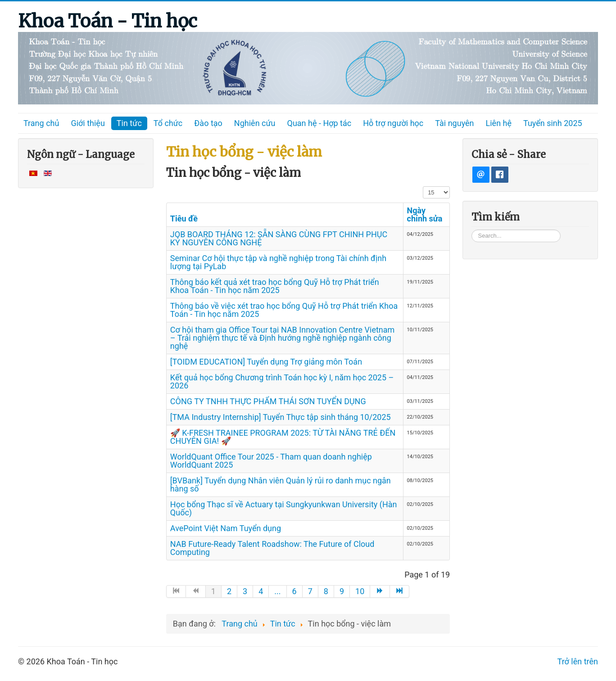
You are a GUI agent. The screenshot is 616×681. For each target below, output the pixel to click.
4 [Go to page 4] (261, 591)
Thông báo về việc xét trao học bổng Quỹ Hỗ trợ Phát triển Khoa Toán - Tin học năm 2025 (284, 310)
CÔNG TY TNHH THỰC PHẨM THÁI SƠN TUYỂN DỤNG (268, 401)
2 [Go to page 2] (229, 591)
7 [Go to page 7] (310, 591)
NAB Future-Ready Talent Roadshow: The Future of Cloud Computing (272, 548)
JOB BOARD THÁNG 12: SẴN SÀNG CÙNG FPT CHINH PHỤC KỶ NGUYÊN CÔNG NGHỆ (279, 238)
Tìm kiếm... (472, 229)
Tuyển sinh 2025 (553, 123)
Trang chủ (41, 123)
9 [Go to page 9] (342, 591)
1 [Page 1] (213, 591)
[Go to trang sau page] (380, 591)
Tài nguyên (454, 123)
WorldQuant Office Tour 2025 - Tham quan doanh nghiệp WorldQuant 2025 (271, 461)
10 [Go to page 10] (360, 591)
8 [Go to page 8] (326, 591)
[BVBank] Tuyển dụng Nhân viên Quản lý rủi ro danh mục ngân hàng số (281, 485)
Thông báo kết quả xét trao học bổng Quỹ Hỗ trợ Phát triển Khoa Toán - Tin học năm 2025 (275, 286)
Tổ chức (168, 123)
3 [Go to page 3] (245, 591)
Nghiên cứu (255, 123)
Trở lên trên (578, 661)
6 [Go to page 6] (294, 591)
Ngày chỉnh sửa (425, 214)
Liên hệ (499, 123)
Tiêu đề (184, 219)
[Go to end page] (400, 591)
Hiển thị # (423, 186)
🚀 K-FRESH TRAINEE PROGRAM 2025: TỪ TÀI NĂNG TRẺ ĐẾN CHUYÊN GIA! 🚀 (283, 437)
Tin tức (129, 123)
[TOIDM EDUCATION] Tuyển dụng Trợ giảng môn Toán (266, 362)
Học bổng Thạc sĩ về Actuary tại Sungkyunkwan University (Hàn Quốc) (284, 508)
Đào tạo (208, 123)
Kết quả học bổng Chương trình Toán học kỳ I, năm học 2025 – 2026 (282, 381)
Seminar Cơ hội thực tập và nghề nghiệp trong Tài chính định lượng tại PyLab (278, 262)
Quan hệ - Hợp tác (319, 123)
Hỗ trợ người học (393, 123)
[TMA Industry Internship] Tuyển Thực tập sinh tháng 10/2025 (281, 417)
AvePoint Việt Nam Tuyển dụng (226, 528)
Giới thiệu (88, 123)
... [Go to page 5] (277, 591)
